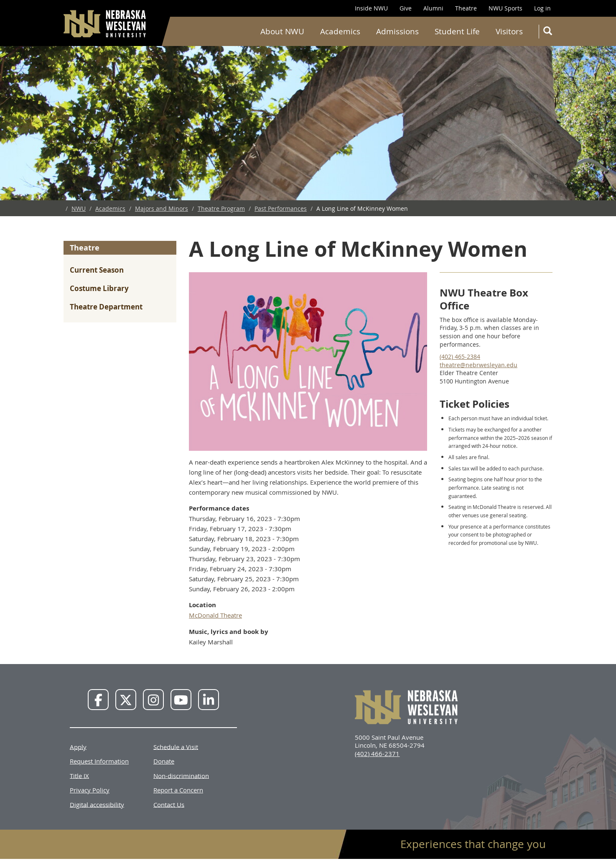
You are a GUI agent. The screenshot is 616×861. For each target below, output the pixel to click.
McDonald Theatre (215, 615)
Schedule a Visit (176, 746)
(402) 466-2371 (377, 754)
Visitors (509, 31)
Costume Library (99, 288)
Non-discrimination (181, 775)
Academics (340, 31)
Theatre (466, 8)
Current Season (97, 270)
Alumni (433, 8)
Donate (164, 761)
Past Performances (281, 208)
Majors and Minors (162, 208)
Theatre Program (221, 208)
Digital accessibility (97, 804)
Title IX (79, 775)
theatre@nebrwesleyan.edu (479, 365)
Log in (542, 8)
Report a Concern (178, 790)
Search (549, 32)
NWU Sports (505, 8)
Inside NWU (371, 8)
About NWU (282, 31)
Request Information (99, 761)
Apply (78, 746)
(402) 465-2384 (460, 356)
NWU (79, 208)
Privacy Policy (90, 790)
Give (406, 8)
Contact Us (169, 804)
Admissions (397, 31)
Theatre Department (106, 307)
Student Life (457, 31)
